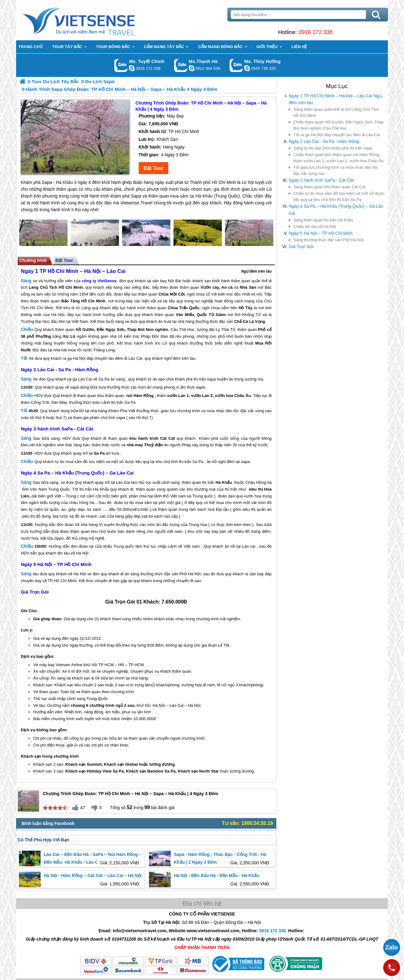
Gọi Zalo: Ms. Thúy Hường (236, 65)
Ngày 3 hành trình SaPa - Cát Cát (321, 180)
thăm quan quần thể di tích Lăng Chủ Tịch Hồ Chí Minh (336, 112)
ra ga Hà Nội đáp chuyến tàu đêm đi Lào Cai (337, 135)
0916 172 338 (315, 32)
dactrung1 (247, 68)
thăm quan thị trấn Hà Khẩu (323, 220)
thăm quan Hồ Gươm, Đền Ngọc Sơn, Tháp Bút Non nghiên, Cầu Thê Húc (338, 125)
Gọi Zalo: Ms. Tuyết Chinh (121, 65)
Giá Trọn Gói (301, 247)
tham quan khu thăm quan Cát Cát (329, 187)
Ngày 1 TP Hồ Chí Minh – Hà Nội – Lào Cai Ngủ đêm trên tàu (335, 99)
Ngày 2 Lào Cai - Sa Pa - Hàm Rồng (324, 141)
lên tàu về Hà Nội (315, 227)
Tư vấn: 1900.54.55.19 (247, 823)
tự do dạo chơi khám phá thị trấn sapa (333, 148)
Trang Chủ (94, 20)
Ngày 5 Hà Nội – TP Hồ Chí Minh (321, 233)
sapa (211, 379)
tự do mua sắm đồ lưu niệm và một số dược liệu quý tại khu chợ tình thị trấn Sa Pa (339, 196)
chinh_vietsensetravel (132, 68)
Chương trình (33, 261)
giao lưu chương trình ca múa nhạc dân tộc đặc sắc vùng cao (336, 170)
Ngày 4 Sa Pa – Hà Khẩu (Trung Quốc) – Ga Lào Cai (336, 210)
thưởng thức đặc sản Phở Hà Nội (329, 240)
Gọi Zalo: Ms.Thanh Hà (181, 65)
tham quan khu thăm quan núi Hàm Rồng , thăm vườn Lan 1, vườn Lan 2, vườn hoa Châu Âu (338, 158)
